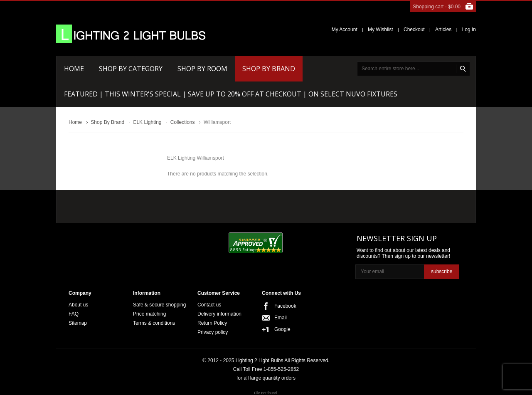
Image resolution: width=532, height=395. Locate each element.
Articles (443, 30)
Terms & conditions (154, 323)
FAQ (74, 314)
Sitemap (78, 323)
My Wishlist (381, 30)
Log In (469, 30)
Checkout (414, 30)
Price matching (149, 314)
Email (281, 318)
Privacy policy (213, 332)
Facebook (285, 306)
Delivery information (219, 314)
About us (78, 305)
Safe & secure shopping (159, 305)
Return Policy (212, 323)
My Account (345, 30)
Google (282, 329)
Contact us (209, 305)
